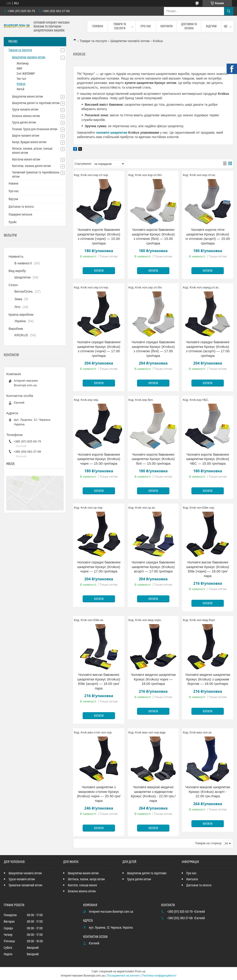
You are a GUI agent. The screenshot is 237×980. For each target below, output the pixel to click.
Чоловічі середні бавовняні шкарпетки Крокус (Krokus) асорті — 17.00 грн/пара (153, 567)
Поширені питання (20, 215)
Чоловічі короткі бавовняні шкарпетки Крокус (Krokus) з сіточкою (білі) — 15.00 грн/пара (153, 236)
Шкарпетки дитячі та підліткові (147, 873)
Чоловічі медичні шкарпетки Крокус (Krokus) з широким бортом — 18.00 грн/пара (208, 679)
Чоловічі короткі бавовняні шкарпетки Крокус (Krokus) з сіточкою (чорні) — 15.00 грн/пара (99, 236)
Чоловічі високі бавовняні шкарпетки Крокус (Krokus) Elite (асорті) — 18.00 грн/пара (99, 681)
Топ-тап (21, 79)
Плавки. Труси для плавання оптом (35, 129)
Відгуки (211, 26)
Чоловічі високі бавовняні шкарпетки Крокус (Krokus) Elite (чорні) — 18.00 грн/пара (208, 569)
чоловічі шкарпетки (112, 133)
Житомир (23, 64)
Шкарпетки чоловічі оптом (130, 41)
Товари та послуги (120, 26)
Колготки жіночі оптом (26, 160)
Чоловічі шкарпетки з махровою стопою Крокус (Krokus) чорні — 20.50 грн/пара (99, 794)
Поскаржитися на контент (123, 976)
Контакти (167, 26)
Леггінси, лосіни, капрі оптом (86, 879)
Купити (99, 271)
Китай (20, 89)
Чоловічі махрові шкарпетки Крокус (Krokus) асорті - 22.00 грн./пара (208, 791)
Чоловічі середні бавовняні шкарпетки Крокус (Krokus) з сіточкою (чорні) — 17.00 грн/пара (99, 349)
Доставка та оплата (189, 26)
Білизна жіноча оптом (26, 116)
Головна (97, 26)
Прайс (13, 222)
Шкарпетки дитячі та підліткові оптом (36, 103)
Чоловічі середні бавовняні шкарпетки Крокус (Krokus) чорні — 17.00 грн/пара (99, 567)
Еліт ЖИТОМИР (26, 74)
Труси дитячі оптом (24, 123)
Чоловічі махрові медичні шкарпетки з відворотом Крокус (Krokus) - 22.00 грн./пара (153, 794)
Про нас (146, 26)
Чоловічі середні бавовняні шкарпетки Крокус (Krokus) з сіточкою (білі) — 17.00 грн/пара (153, 349)
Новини (13, 184)
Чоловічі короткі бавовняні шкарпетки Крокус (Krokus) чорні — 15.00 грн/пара (99, 459)
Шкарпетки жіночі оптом (28, 97)
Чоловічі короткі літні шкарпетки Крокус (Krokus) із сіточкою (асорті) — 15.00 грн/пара (208, 236)
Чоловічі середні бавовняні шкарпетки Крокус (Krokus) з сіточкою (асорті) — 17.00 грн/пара (208, 349)
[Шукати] (229, 11)
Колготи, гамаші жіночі (82, 885)
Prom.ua (140, 971)
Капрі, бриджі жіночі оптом (29, 142)
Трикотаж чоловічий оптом (25, 885)
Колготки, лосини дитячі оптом (31, 166)
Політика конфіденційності (159, 976)
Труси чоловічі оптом (25, 110)
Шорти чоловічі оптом (26, 136)
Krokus (21, 84)
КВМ (19, 69)
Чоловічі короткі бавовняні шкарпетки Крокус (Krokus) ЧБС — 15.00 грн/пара (208, 459)
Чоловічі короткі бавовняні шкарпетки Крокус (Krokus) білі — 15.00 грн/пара (153, 459)
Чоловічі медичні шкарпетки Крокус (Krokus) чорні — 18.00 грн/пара (153, 679)
